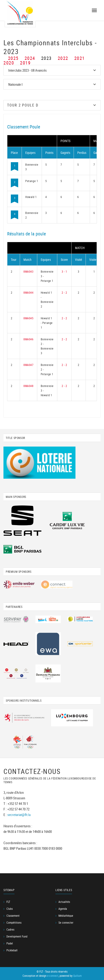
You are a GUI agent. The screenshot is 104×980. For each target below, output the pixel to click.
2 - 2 (64, 292)
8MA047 (29, 365)
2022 (63, 58)
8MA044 (29, 292)
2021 (80, 58)
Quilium (77, 976)
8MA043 (29, 271)
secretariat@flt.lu (19, 815)
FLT (8, 902)
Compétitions (14, 922)
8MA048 (29, 386)
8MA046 (29, 339)
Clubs (10, 909)
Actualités (64, 902)
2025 (13, 58)
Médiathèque (66, 916)
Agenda (63, 909)
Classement (13, 916)
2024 (30, 58)
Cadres (10, 929)
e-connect (53, 976)
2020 (9, 63)
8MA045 (29, 318)
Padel (10, 943)
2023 (46, 58)
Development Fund (17, 936)
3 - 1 (64, 271)
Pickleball (12, 950)
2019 (25, 63)
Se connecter (66, 922)
